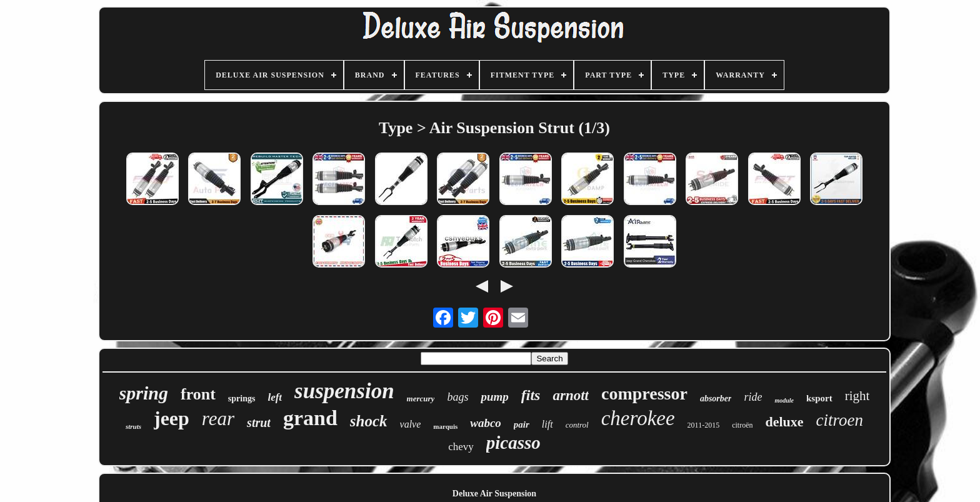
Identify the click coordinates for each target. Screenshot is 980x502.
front (198, 394)
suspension (344, 391)
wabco (486, 423)
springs (242, 399)
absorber (716, 399)
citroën (742, 425)
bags (457, 397)
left (275, 397)
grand (310, 418)
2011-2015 (704, 425)
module (784, 400)
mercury (421, 399)
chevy (461, 447)
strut (259, 423)
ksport (819, 398)
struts (133, 426)
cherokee (638, 418)
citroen (840, 420)
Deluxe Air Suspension (494, 494)
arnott (571, 395)
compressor (644, 394)
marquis (445, 426)
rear (218, 419)
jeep (172, 418)
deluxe (784, 422)
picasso (513, 443)
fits (531, 395)
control (577, 425)
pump (494, 397)
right (857, 396)
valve (411, 424)
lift (547, 424)
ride (753, 397)
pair (522, 424)
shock (369, 421)
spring (144, 393)
